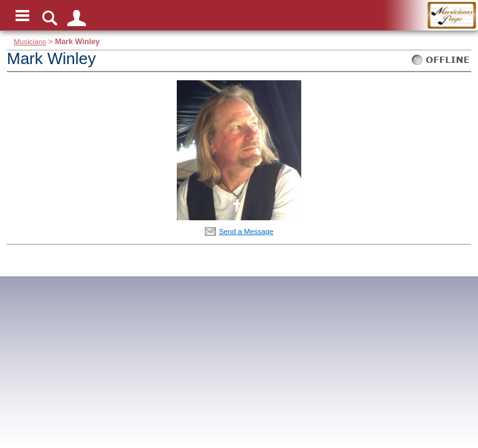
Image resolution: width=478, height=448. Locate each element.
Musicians (30, 41)
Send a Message (246, 231)
